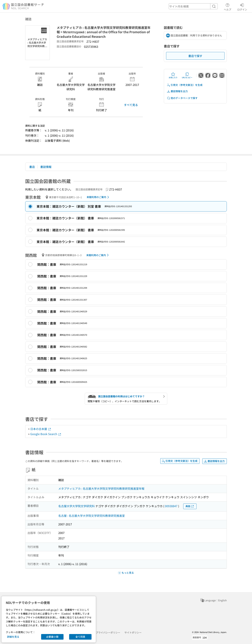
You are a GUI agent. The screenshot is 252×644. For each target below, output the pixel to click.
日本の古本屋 (41, 429)
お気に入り (173, 75)
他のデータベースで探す (182, 98)
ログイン (242, 6)
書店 (32, 167)
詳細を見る (13, 637)
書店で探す (195, 56)
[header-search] (193, 6)
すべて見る (131, 105)
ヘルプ (227, 6)
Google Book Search (46, 434)
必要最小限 (52, 637)
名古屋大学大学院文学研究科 (76, 506)
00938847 (171, 506)
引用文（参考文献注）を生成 (185, 85)
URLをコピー (187, 75)
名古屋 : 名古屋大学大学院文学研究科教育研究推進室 (92, 516)
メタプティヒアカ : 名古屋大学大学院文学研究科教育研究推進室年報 (101, 488)
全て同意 (80, 637)
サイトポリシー (133, 632)
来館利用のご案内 (98, 197)
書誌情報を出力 (177, 91)
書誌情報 (46, 167)
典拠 (190, 506)
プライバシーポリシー (108, 632)
